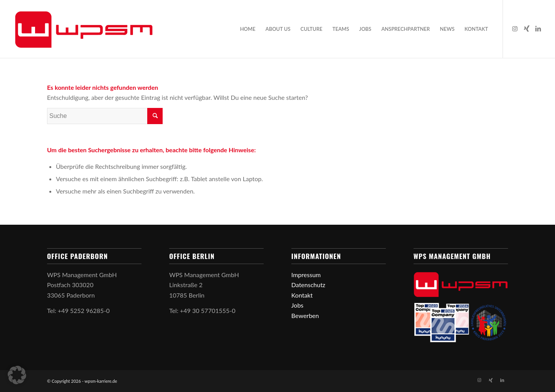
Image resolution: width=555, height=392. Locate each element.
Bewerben (305, 315)
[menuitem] (248, 29)
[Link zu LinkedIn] (538, 29)
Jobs (297, 305)
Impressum (306, 275)
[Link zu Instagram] (515, 29)
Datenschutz (308, 285)
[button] (17, 375)
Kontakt (302, 295)
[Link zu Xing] (526, 29)
